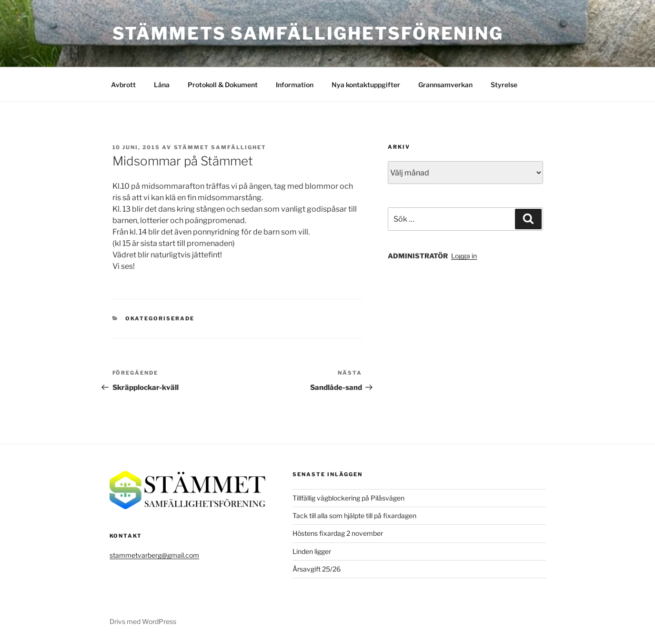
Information (295, 85)
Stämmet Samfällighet (220, 147)
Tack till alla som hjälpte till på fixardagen (354, 516)
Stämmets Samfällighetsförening (308, 33)
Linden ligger (312, 551)
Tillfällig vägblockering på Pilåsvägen (348, 498)
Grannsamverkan (445, 85)
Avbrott (123, 85)
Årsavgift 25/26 (317, 569)
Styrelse (504, 85)
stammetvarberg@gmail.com (154, 555)
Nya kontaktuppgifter (366, 85)
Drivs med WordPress (143, 621)
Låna (162, 85)
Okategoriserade (160, 318)
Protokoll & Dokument (223, 85)
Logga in (464, 256)
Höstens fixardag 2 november (338, 533)
